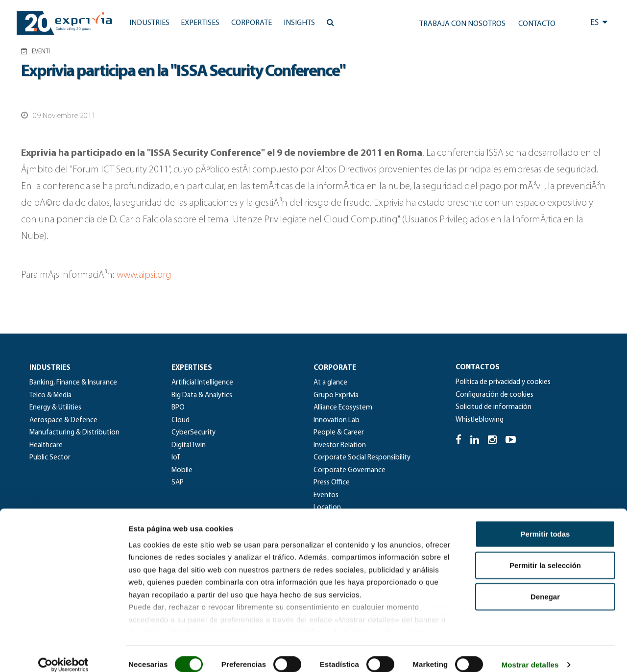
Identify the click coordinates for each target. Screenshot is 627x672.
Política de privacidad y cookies (503, 382)
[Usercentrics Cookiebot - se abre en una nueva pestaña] (63, 653)
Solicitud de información (494, 407)
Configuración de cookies (494, 395)
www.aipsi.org (144, 275)
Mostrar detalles (530, 653)
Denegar (545, 585)
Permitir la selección (545, 553)
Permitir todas (545, 522)
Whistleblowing (480, 420)
